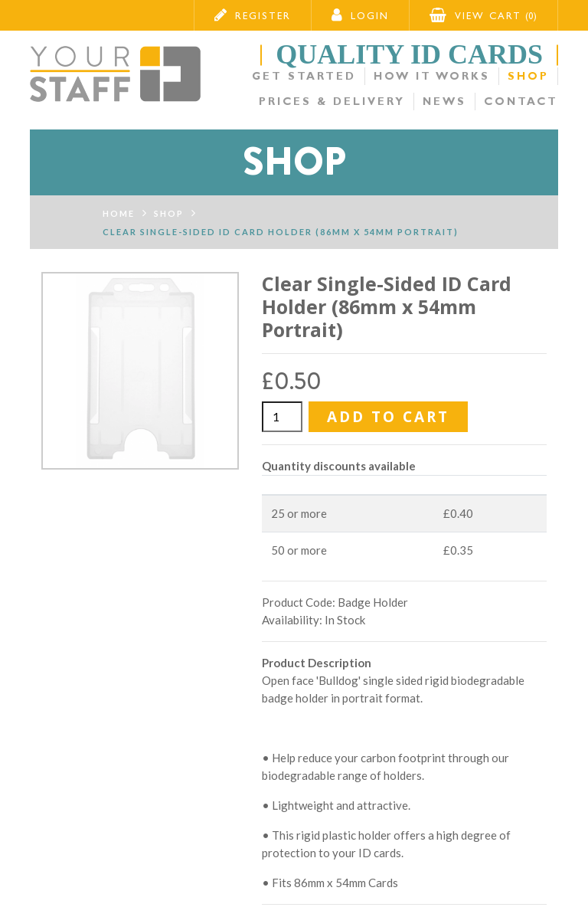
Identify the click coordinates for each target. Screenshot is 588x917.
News (444, 102)
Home (119, 213)
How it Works (432, 76)
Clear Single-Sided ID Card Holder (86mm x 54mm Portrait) (281, 232)
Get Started (304, 76)
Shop (528, 76)
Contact (521, 102)
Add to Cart (388, 417)
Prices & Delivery (332, 102)
